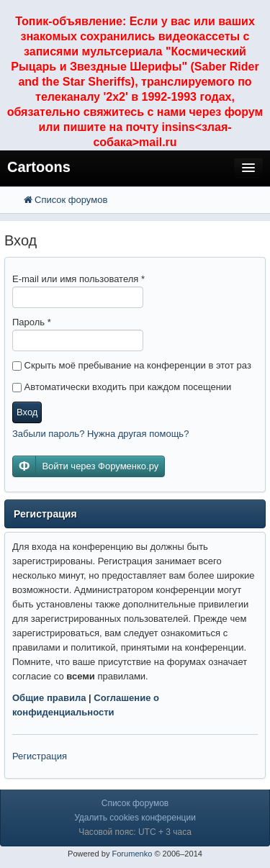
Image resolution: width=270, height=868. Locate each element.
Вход (27, 412)
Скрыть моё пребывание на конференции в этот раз (132, 365)
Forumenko (132, 854)
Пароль (32, 322)
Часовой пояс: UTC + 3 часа (135, 832)
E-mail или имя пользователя (78, 279)
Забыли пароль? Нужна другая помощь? (100, 434)
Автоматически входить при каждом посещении (122, 387)
